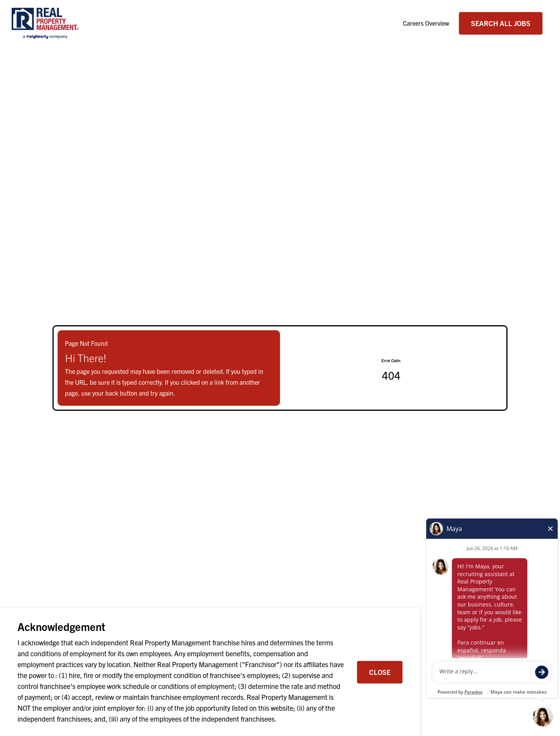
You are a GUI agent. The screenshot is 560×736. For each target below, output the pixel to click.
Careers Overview (426, 23)
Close (380, 672)
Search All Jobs (501, 23)
